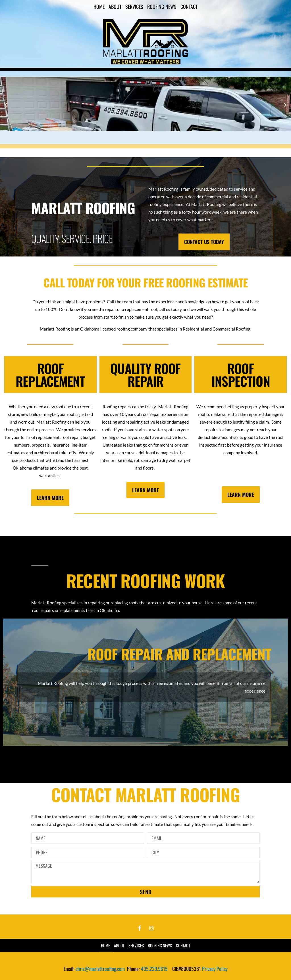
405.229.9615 (154, 969)
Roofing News (162, 7)
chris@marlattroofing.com (101, 969)
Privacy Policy (215, 969)
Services (134, 7)
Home (99, 7)
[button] (6, 105)
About (115, 7)
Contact (189, 7)
